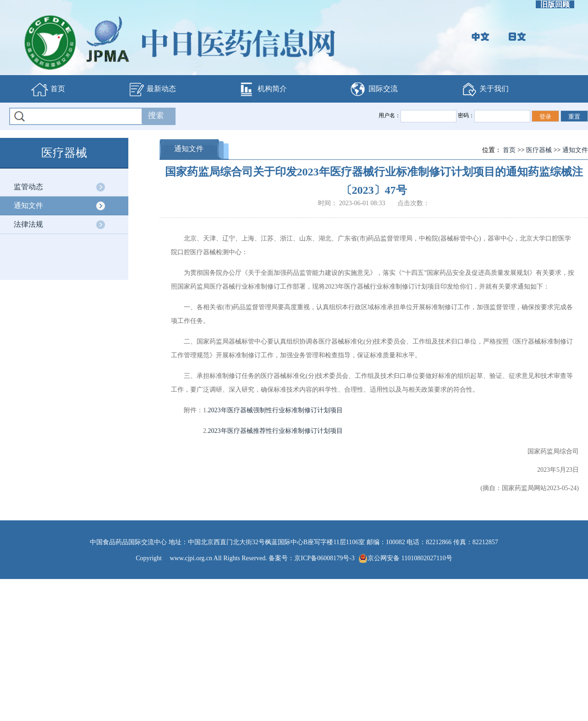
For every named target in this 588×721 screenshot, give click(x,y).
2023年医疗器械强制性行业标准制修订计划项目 (275, 410)
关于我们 (484, 89)
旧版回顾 (555, 4)
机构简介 (263, 89)
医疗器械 (539, 150)
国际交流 (374, 89)
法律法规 (28, 224)
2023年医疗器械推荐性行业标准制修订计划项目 (275, 431)
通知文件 (28, 205)
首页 (48, 89)
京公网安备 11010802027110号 (405, 558)
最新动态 (152, 89)
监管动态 (28, 187)
